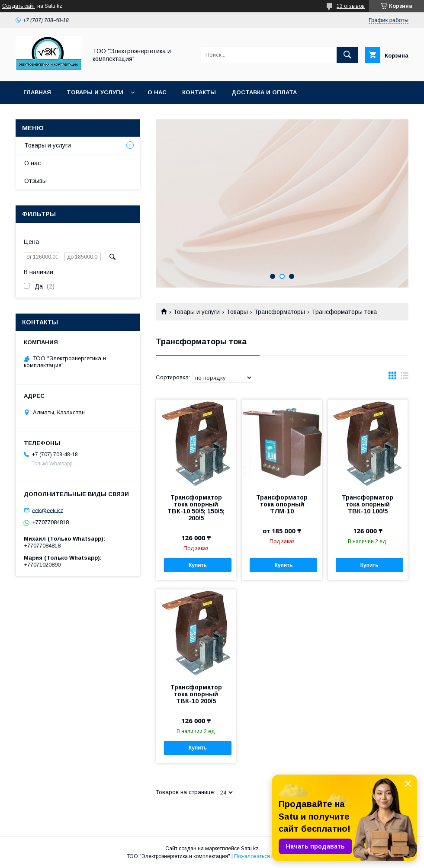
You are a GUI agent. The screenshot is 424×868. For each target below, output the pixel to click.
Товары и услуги (95, 92)
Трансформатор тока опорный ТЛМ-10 (282, 504)
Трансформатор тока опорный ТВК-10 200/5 (196, 694)
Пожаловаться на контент (266, 856)
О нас (157, 92)
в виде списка (405, 378)
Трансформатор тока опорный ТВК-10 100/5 (368, 504)
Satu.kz (250, 849)
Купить (198, 565)
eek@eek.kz (48, 510)
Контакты (199, 92)
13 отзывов (351, 6)
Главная (37, 92)
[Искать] (347, 55)
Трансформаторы (279, 312)
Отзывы (35, 181)
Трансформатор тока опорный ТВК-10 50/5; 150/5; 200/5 (196, 508)
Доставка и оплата (264, 92)
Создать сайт (19, 6)
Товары (237, 312)
